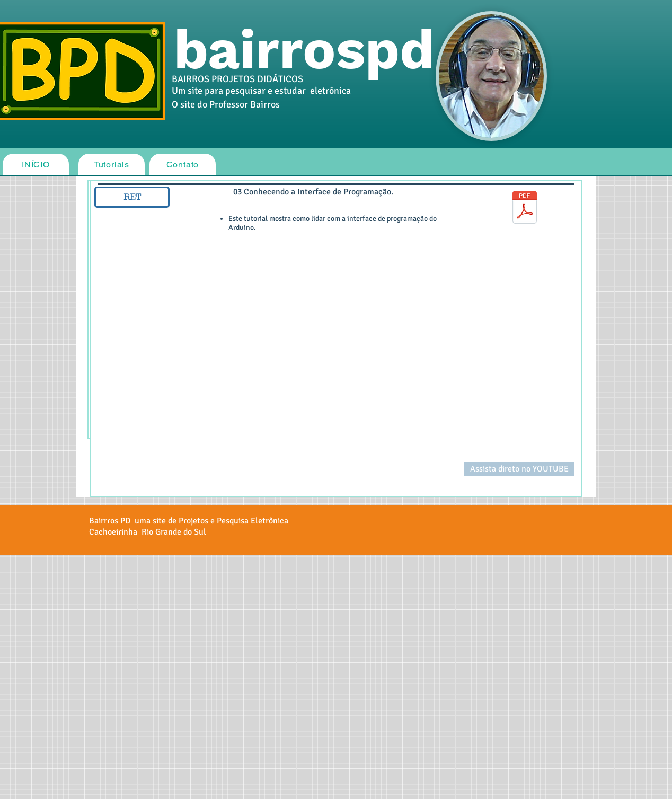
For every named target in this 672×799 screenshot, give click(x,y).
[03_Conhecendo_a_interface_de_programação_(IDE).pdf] (525, 208)
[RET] (132, 197)
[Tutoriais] (112, 164)
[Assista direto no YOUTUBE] (519, 469)
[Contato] (183, 164)
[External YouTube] (272, 360)
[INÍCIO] (36, 164)
